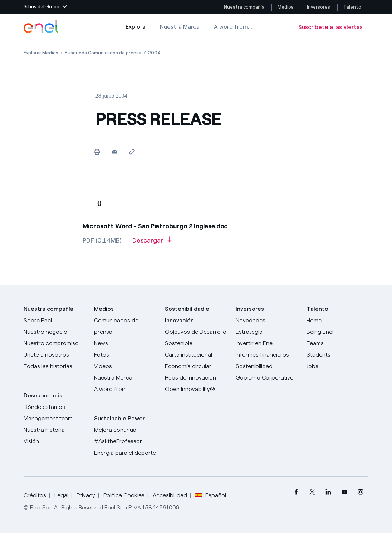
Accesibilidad (170, 495)
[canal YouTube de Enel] (344, 492)
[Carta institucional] (196, 355)
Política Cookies (124, 495)
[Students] (338, 355)
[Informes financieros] (267, 355)
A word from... (233, 27)
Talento (353, 7)
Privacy (86, 495)
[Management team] (55, 419)
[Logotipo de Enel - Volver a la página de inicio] (41, 27)
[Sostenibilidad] (267, 366)
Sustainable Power (119, 418)
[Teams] (338, 343)
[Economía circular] (196, 366)
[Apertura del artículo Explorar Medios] (41, 53)
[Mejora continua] (125, 430)
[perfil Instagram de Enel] (360, 492)
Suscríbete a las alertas (330, 27)
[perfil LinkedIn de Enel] (328, 492)
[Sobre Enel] (55, 321)
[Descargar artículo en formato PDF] (152, 243)
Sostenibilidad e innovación (187, 315)
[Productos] (55, 332)
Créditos (35, 495)
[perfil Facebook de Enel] (296, 492)
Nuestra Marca (180, 27)
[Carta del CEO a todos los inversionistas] (125, 343)
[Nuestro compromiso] (55, 343)
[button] (45, 7)
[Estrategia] (267, 332)
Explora (136, 31)
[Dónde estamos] (55, 407)
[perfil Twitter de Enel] (312, 492)
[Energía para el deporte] (125, 453)
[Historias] (55, 366)
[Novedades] (267, 321)
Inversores (318, 7)
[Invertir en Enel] (267, 343)
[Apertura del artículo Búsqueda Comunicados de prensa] (103, 53)
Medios (286, 7)
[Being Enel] (338, 332)
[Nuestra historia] (55, 430)
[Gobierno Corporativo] (267, 378)
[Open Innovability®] (196, 389)
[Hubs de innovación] (196, 378)
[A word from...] (125, 389)
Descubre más (43, 395)
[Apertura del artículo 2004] (154, 53)
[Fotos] (125, 355)
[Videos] (125, 366)
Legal (61, 495)
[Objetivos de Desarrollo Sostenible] (196, 338)
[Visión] (55, 441)
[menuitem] (296, 492)
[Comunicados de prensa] (125, 326)
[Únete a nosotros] (55, 355)
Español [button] (211, 495)
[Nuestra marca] (125, 378)
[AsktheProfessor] (125, 441)
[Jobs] (338, 366)
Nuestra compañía (244, 7)
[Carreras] (338, 321)
